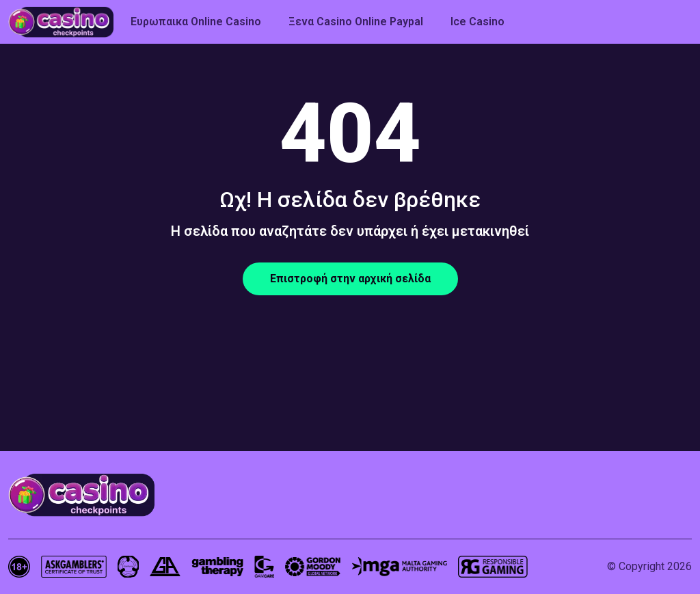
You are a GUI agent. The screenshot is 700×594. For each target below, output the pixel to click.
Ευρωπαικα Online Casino (196, 22)
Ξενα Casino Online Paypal (356, 22)
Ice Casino (477, 22)
